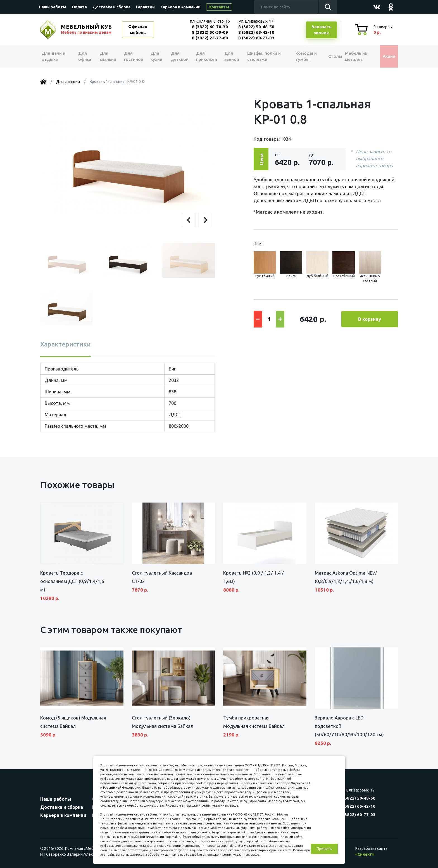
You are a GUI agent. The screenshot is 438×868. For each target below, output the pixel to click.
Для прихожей (205, 56)
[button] (189, 220)
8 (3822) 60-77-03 (256, 38)
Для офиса (85, 56)
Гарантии (145, 7)
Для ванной (229, 56)
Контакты (219, 7)
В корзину (370, 319)
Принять (324, 849)
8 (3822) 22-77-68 (210, 38)
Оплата (79, 7)
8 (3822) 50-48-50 (256, 27)
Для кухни (155, 56)
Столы (328, 56)
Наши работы (53, 7)
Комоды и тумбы (300, 56)
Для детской (179, 56)
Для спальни (108, 56)
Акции (385, 56)
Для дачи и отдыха (55, 56)
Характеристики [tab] (66, 344)
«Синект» (365, 854)
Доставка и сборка (111, 7)
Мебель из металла (352, 56)
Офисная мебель (138, 30)
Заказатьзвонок (322, 30)
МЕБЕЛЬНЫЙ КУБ (87, 29)
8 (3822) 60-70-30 (210, 27)
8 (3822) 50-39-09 (210, 32)
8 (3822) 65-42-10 (256, 32)
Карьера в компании (180, 7)
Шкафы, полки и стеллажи (262, 56)
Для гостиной (133, 56)
